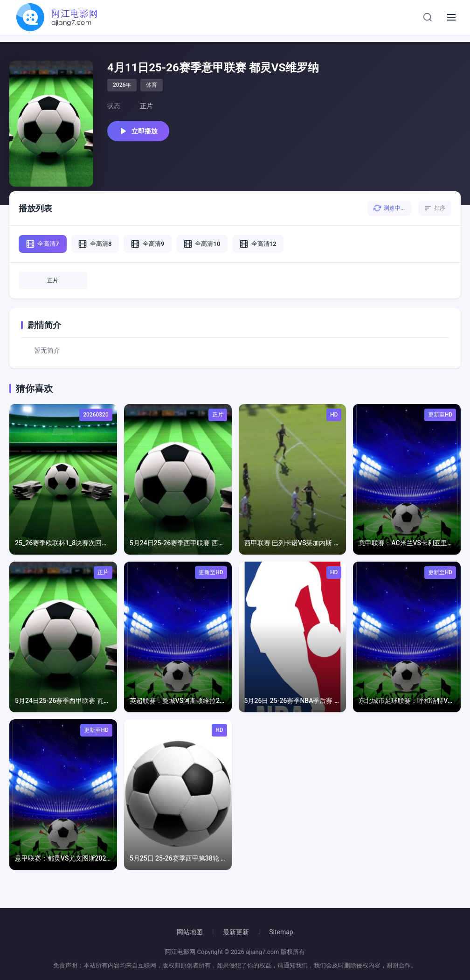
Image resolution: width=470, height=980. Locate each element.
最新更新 (236, 932)
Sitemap (281, 932)
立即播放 (142, 132)
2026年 (122, 85)
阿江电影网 (180, 952)
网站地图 (190, 932)
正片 (53, 285)
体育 (152, 85)
